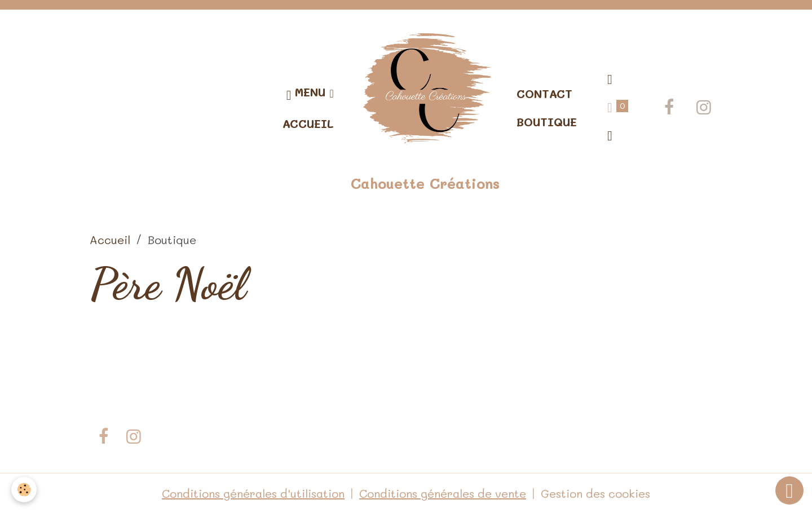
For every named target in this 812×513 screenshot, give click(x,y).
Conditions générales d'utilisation (253, 493)
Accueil (308, 123)
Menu (308, 94)
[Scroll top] (789, 490)
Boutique (547, 122)
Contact (544, 94)
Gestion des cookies (595, 493)
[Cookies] (24, 490)
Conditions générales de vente (443, 493)
